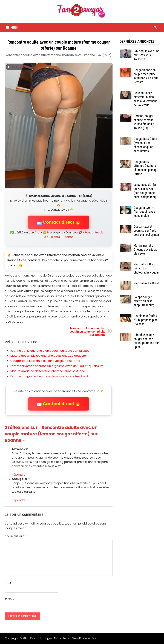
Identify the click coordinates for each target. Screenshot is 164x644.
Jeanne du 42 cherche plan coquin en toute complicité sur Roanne (87, 332)
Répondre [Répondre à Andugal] (19, 500)
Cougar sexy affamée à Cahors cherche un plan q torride (145, 168)
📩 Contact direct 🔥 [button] (59, 222)
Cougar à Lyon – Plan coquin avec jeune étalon (144, 212)
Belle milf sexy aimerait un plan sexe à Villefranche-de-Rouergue (146, 99)
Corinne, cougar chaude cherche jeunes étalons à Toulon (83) (144, 122)
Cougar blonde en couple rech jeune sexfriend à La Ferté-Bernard (146, 76)
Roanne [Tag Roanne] (68, 237)
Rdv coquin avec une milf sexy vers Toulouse (146, 55)
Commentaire (16, 536)
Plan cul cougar (41, 638)
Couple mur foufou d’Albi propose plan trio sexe (146, 320)
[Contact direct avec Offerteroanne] (58, 126)
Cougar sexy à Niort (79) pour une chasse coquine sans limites (146, 145)
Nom (8, 583)
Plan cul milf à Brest (146, 283)
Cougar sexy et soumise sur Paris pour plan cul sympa (146, 231)
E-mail (9, 599)
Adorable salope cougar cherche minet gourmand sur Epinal (146, 341)
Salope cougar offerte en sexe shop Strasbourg (144, 301)
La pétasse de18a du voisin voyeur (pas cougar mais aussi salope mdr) (145, 191)
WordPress (80, 638)
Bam (95, 638)
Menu (12, 28)
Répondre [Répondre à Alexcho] (19, 475)
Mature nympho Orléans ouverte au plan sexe (145, 249)
